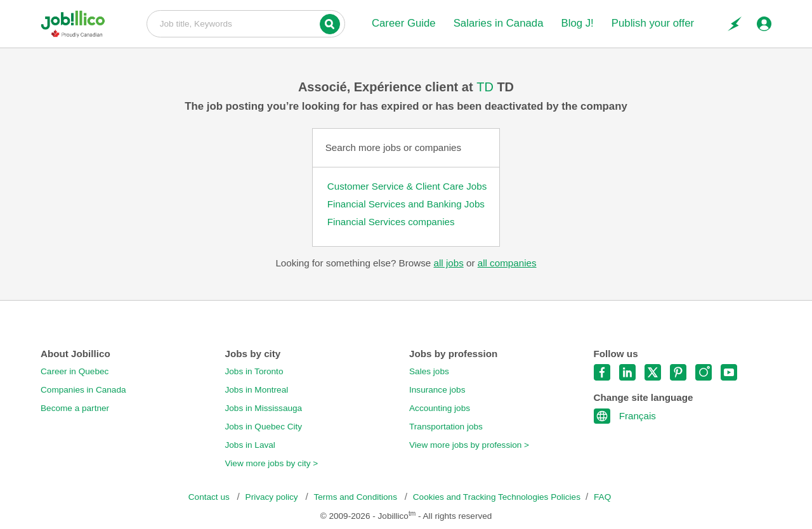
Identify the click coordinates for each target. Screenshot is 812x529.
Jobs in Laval (250, 445)
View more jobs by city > (272, 463)
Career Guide (404, 23)
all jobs (448, 263)
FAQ (602, 497)
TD (487, 87)
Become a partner (75, 408)
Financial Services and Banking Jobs (406, 204)
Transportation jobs (446, 427)
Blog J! (577, 23)
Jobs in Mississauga (264, 408)
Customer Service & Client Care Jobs (407, 186)
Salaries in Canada (499, 23)
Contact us (210, 497)
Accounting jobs (440, 408)
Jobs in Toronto (254, 371)
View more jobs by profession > (469, 445)
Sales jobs (429, 371)
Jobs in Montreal (257, 390)
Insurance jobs (437, 390)
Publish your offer (653, 23)
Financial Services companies (391, 222)
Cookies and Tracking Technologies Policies (497, 497)
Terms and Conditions (356, 497)
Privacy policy (273, 497)
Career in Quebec (75, 371)
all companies (507, 263)
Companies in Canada (83, 390)
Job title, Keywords (246, 23)
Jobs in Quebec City (264, 427)
